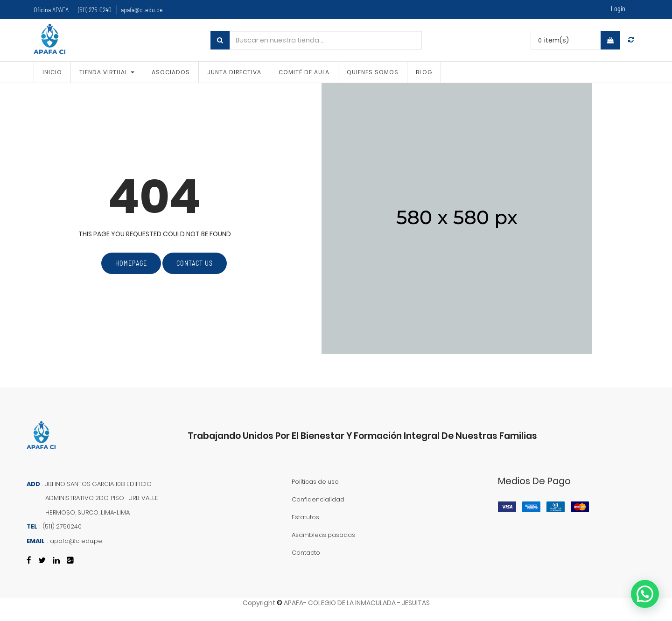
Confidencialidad (318, 499)
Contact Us (195, 263)
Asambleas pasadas (323, 535)
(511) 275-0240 (95, 10)
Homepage (131, 263)
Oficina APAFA (51, 10)
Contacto (306, 553)
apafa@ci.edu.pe (142, 10)
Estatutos (305, 517)
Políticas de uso (315, 482)
